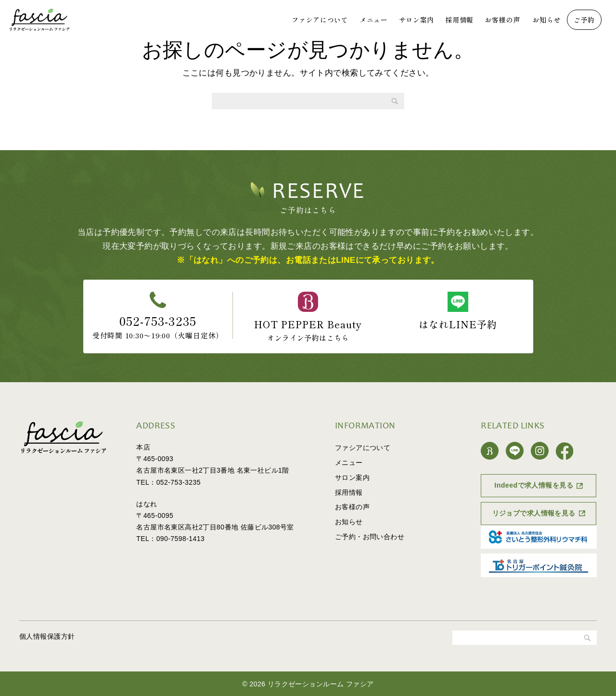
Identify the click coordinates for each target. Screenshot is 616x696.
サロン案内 (417, 20)
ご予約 (584, 20)
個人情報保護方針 (47, 636)
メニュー (374, 20)
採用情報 (459, 20)
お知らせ (546, 20)
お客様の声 (502, 20)
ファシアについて (320, 20)
